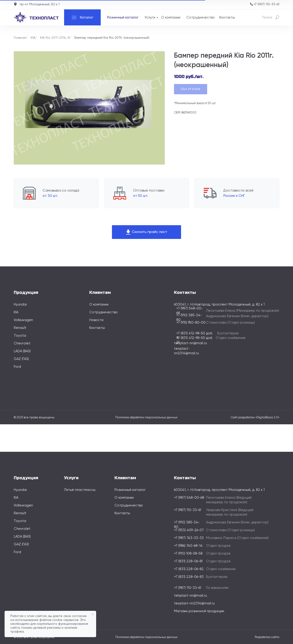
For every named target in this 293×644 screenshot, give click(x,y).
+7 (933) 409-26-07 (189, 530)
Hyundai (20, 304)
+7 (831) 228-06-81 (188, 561)
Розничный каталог (123, 18)
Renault (20, 328)
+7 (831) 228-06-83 (189, 577)
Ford (17, 367)
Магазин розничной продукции (199, 611)
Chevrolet (22, 343)
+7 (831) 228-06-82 (189, 569)
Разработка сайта (267, 637)
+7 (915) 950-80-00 (191, 323)
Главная (20, 38)
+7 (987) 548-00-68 (189, 498)
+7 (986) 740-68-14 (188, 546)
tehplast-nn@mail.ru (190, 343)
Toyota (20, 336)
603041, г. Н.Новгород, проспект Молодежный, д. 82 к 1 (219, 490)
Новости (96, 320)
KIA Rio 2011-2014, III (55, 38)
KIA (33, 38)
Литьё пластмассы (80, 490)
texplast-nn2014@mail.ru (194, 603)
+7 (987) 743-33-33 (189, 538)
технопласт (44, 18)
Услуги (150, 18)
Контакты (227, 18)
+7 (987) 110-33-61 (266, 4)
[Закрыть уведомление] (93, 614)
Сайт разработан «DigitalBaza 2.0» (255, 418)
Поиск (267, 18)
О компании (171, 18)
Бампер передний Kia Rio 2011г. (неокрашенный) (112, 38)
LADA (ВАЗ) (22, 351)
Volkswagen (23, 320)
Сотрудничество (201, 18)
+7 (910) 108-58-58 (188, 553)
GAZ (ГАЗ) (21, 359)
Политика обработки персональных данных (146, 418)
